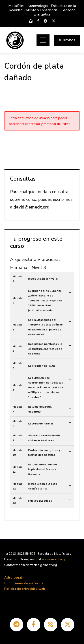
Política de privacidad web (25, 589)
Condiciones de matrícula (24, 583)
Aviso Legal (13, 578)
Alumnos (67, 40)
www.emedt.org (53, 559)
